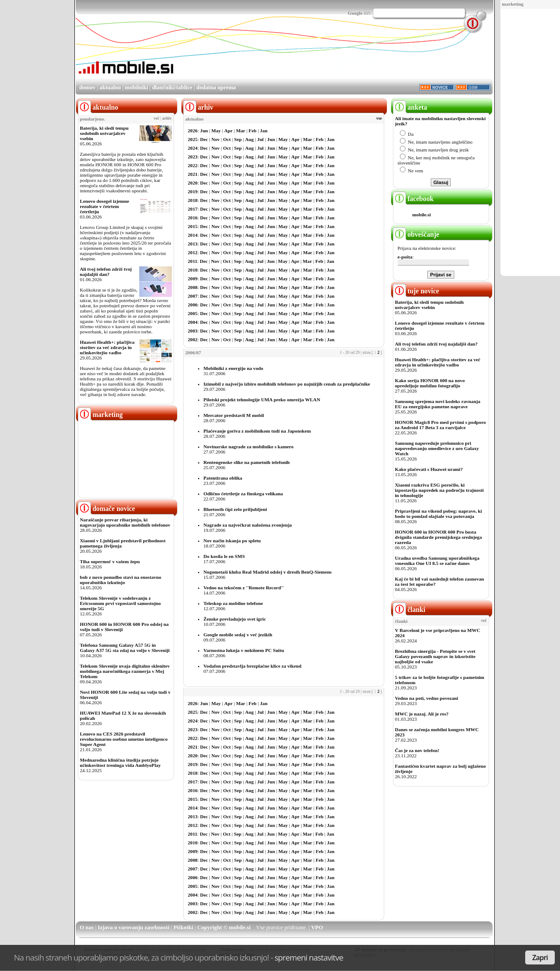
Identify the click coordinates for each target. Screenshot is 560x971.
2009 (193, 279)
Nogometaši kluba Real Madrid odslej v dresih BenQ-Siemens (268, 572)
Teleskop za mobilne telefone (233, 603)
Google (355, 13)
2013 (193, 244)
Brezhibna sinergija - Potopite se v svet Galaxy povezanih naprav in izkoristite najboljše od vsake (435, 656)
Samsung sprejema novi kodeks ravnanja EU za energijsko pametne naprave (438, 404)
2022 (193, 165)
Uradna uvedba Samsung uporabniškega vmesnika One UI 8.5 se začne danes (437, 561)
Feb (252, 131)
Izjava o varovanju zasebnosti (134, 927)
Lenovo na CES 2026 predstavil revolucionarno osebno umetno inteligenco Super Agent (124, 739)
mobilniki (136, 87)
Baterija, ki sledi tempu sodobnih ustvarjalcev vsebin (104, 133)
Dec (204, 139)
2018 (193, 200)
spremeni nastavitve (309, 957)
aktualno (110, 87)
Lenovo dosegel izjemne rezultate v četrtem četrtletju (105, 206)
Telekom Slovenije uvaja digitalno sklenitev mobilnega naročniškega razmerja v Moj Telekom (125, 671)
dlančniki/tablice (172, 87)
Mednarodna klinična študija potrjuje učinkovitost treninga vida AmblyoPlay (121, 763)
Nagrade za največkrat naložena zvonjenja (248, 525)
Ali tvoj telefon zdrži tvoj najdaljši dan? (106, 272)
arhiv (167, 118)
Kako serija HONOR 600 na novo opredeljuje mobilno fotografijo (430, 383)
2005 (193, 313)
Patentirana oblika (223, 478)
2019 (193, 192)
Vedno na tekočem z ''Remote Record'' (244, 588)
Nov (216, 139)
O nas (87, 927)
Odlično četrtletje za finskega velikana (243, 494)
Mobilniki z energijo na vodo (233, 368)
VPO (317, 927)
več (156, 118)
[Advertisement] (334, 54)
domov (87, 87)
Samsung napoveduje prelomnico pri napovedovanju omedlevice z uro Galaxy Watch (437, 448)
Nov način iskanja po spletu (232, 541)
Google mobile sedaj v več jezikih (238, 635)
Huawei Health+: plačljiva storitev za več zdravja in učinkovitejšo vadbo (107, 347)
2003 (193, 331)
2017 (193, 209)
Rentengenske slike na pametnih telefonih (247, 462)
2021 (193, 174)
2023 (193, 157)
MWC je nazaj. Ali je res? (422, 714)
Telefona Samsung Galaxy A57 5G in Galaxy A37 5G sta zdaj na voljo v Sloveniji (125, 648)
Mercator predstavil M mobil (234, 415)
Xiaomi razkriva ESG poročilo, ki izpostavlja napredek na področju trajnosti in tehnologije (439, 490)
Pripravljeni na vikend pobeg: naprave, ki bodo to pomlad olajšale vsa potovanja (439, 514)
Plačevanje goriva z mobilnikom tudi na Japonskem (257, 431)
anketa (410, 107)
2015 (193, 226)
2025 (193, 139)
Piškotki (183, 927)
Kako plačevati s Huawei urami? (429, 469)
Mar (240, 131)
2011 (193, 261)
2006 (193, 305)
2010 (193, 270)
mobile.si (422, 215)
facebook (413, 199)
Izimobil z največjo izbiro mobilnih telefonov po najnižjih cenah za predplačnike (287, 384)
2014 (193, 235)
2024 (193, 148)
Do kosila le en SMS (224, 556)
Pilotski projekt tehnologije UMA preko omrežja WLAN (262, 400)
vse (379, 118)
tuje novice (416, 291)
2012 (193, 252)
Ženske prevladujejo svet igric (235, 619)
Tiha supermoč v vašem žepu (110, 561)
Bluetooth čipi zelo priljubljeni (235, 509)
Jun (204, 131)
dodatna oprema (216, 87)
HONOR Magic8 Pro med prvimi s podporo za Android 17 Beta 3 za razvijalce (441, 425)
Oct (227, 139)
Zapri (540, 958)
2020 (193, 183)
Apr (228, 131)
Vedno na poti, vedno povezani (427, 698)
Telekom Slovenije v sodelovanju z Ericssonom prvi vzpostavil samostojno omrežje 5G (121, 603)
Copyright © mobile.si (224, 927)
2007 (193, 296)
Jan (263, 131)
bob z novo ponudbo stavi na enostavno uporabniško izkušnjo (121, 580)
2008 (193, 287)
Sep (238, 139)
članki (409, 610)
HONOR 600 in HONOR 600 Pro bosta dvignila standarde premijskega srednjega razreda (439, 537)
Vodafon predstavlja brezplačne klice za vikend (253, 666)
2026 (193, 131)
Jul (260, 139)
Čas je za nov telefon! (417, 750)
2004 (193, 322)
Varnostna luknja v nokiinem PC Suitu (244, 650)
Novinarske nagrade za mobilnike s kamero (249, 447)
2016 (193, 218)
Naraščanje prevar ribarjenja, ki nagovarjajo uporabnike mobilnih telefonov (125, 522)
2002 (193, 339)
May (216, 131)
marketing (513, 4)
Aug (249, 139)
